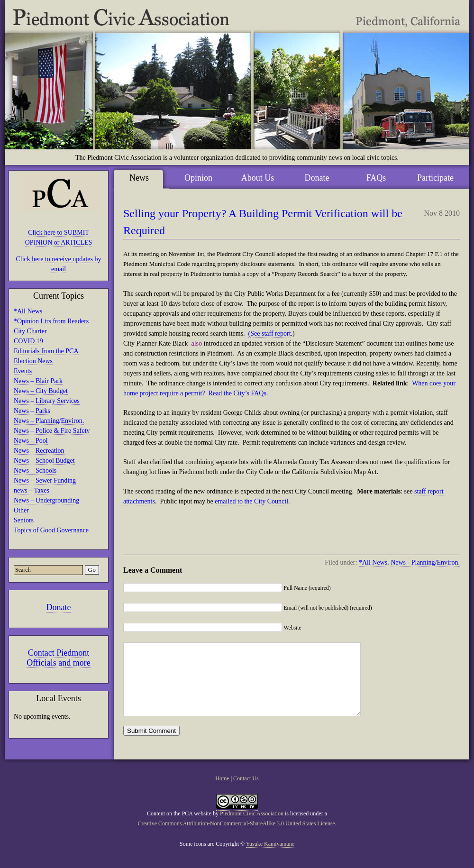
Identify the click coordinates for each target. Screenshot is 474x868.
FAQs (376, 178)
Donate (59, 607)
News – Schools (35, 471)
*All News (28, 311)
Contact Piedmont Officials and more (59, 658)
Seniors (24, 520)
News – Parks (32, 411)
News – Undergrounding (46, 500)
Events (23, 371)
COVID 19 (28, 341)
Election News (33, 361)
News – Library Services (47, 401)
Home (222, 793)
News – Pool (31, 441)
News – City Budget (41, 391)
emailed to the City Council (251, 501)
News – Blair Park (38, 381)
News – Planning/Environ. (49, 421)
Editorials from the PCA (46, 351)
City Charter (30, 331)
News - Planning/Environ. (425, 562)
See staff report (270, 333)
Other (21, 510)
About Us (258, 178)
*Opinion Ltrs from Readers (51, 321)
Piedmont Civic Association (252, 828)
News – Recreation (39, 451)
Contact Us (246, 793)
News (139, 178)
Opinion (198, 178)
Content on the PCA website (179, 828)
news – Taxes (32, 490)
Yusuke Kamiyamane (270, 858)
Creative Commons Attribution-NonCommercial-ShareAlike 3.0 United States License (236, 838)
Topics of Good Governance (51, 530)
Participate (435, 178)
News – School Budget (44, 461)
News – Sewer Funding (45, 480)
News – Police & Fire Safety (52, 431)
